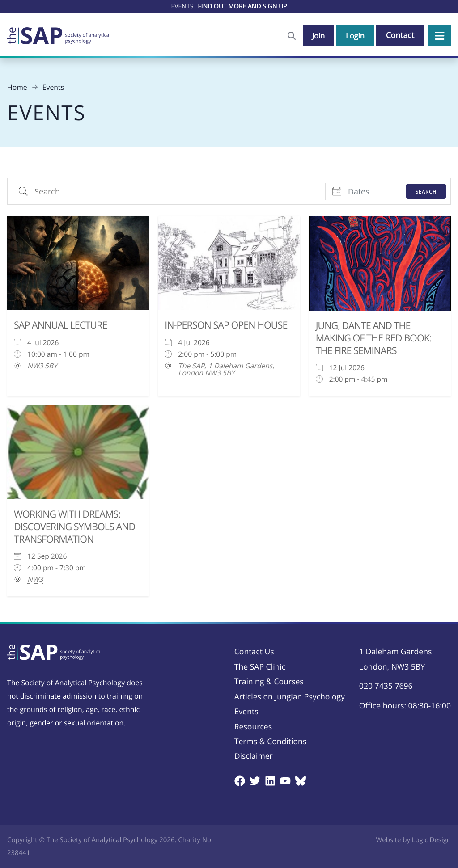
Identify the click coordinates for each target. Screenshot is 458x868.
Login (354, 35)
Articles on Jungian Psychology (290, 697)
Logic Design (431, 840)
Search (426, 192)
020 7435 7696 (386, 686)
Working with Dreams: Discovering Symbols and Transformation (74, 527)
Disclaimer (254, 756)
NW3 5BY (42, 366)
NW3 (35, 579)
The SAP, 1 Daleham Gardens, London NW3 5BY (226, 369)
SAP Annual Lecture (60, 325)
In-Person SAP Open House (226, 325)
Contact (400, 35)
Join (316, 35)
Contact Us (254, 652)
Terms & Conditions (271, 742)
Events (246, 712)
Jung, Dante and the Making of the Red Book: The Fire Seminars (374, 338)
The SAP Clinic (260, 667)
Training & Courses (269, 682)
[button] (440, 36)
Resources (253, 727)
